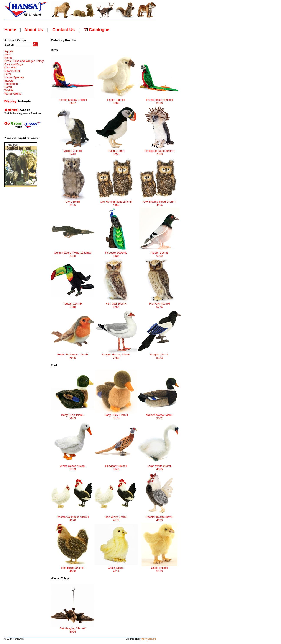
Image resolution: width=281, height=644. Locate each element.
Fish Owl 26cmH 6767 (116, 304)
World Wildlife (13, 94)
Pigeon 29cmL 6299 (159, 253)
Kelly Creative (149, 639)
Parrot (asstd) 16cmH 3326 (159, 100)
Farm (8, 74)
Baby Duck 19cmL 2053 (73, 415)
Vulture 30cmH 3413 (73, 151)
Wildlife (9, 90)
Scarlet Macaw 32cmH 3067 (73, 100)
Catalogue (97, 30)
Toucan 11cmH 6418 (73, 304)
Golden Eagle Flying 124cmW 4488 (73, 253)
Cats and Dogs (14, 64)
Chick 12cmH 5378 (159, 568)
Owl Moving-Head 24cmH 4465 (116, 202)
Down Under (12, 71)
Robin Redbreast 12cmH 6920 (73, 355)
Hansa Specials (14, 77)
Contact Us (63, 30)
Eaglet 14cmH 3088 (116, 100)
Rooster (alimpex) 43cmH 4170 (73, 517)
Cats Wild (10, 68)
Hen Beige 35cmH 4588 (73, 568)
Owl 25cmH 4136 (73, 202)
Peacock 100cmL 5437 (116, 253)
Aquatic (9, 51)
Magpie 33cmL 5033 (159, 355)
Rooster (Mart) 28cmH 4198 (159, 517)
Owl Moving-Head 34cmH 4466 (159, 202)
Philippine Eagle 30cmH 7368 (159, 151)
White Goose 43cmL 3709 (73, 466)
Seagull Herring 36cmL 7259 (116, 355)
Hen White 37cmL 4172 (116, 517)
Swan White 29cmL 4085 (159, 466)
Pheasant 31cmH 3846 (116, 466)
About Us (34, 30)
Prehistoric (11, 84)
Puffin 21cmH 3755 (116, 151)
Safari (8, 87)
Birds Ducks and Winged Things (24, 61)
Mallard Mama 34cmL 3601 (159, 415)
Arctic (8, 55)
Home (10, 30)
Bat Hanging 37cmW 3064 (73, 629)
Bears (8, 58)
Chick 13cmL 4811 (116, 568)
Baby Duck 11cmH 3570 (116, 415)
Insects (9, 81)
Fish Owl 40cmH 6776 (159, 304)
